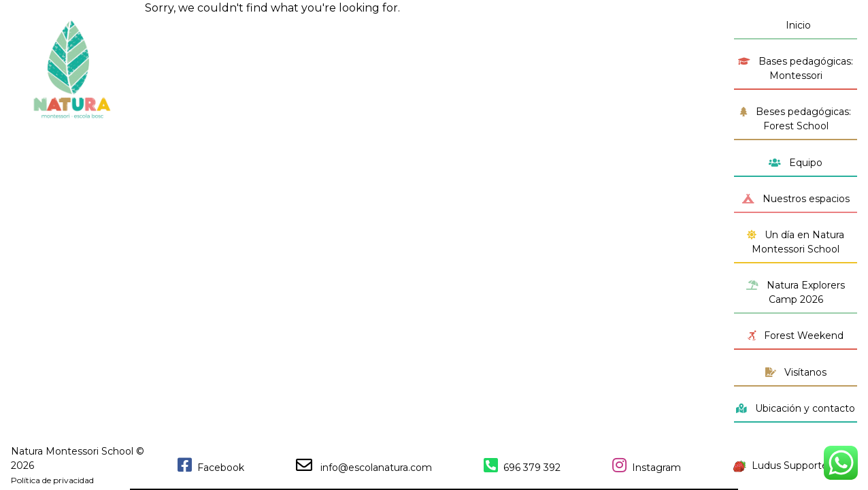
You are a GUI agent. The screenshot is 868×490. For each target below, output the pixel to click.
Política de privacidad (52, 480)
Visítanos (796, 372)
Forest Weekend (796, 336)
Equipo (796, 163)
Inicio (796, 25)
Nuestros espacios (796, 199)
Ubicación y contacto (796, 408)
